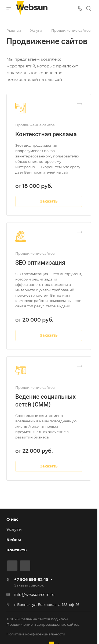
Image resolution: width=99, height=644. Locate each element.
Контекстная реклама (46, 134)
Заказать (49, 201)
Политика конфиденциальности (36, 634)
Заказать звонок (29, 585)
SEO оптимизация (40, 263)
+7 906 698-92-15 (31, 579)
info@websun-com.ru (34, 595)
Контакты (17, 550)
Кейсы (14, 540)
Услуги (14, 529)
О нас (12, 519)
